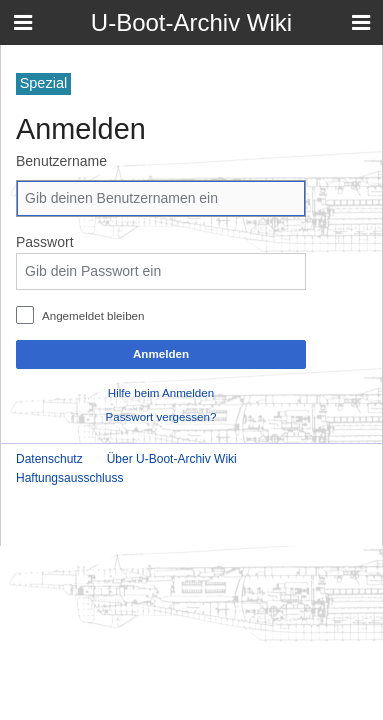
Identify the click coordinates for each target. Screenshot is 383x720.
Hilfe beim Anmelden (161, 392)
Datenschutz (49, 459)
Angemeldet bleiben (93, 315)
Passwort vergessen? (161, 416)
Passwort (45, 242)
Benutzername (61, 161)
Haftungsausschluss (69, 478)
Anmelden (161, 353)
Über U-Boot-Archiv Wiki (172, 459)
